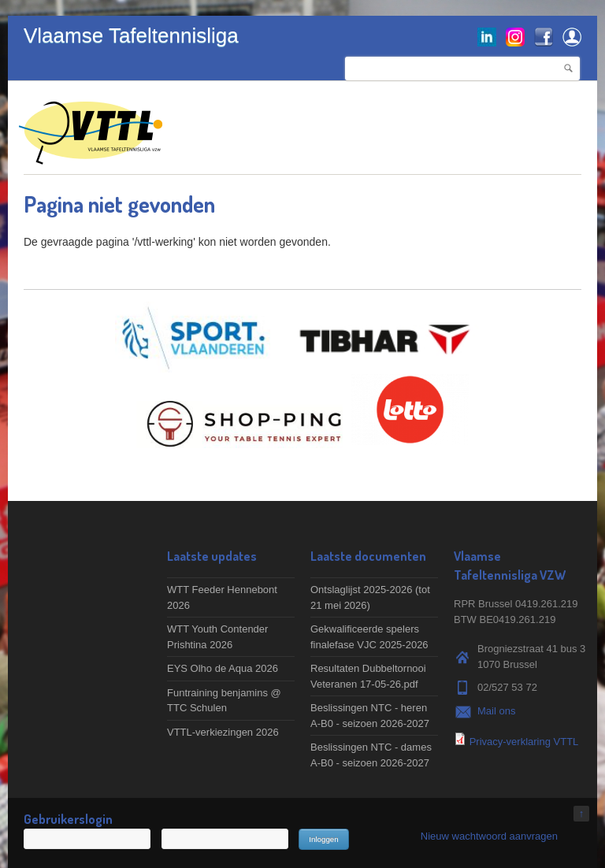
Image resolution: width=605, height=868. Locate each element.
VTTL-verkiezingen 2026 (223, 732)
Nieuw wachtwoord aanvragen (489, 836)
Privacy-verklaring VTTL (524, 742)
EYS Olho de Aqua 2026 (223, 668)
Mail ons (496, 711)
